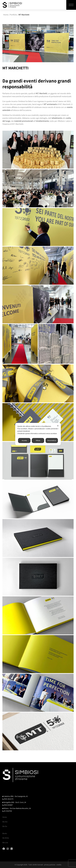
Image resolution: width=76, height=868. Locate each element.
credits (59, 865)
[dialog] (38, 434)
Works (5, 833)
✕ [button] (58, 426)
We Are (5, 822)
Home (6, 15)
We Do (5, 826)
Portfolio (13, 15)
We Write (6, 838)
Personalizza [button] (52, 441)
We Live (5, 843)
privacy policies (50, 865)
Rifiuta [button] (38, 441)
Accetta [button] (24, 441)
